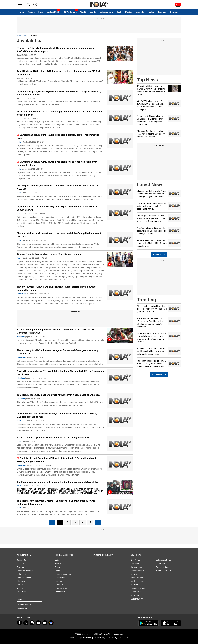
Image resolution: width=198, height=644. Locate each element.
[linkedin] (45, 623)
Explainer (175, 12)
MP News (134, 574)
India (41, 12)
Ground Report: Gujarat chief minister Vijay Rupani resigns (49, 254)
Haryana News (136, 567)
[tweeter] (26, 623)
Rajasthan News (162, 564)
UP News (134, 585)
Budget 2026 (53, 12)
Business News (61, 588)
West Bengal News (163, 571)
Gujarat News (136, 592)
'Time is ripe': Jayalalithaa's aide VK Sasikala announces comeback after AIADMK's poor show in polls (56, 50)
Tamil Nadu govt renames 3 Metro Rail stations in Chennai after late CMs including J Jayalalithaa (56, 502)
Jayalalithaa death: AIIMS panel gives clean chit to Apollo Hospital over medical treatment (57, 163)
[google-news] (51, 623)
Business (162, 12)
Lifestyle (140, 12)
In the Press (22, 574)
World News (60, 564)
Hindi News (21, 581)
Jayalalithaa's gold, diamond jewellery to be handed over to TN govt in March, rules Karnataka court (59, 93)
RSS (128, 638)
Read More (159, 375)
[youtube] (38, 623)
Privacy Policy (99, 638)
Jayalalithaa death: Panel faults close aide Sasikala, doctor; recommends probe (58, 137)
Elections (21, 337)
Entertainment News (63, 574)
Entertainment (107, 12)
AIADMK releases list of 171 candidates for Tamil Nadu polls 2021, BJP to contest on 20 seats (61, 373)
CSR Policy (113, 638)
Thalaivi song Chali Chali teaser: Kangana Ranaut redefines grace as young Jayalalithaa (58, 352)
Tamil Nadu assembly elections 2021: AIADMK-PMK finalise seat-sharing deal (59, 395)
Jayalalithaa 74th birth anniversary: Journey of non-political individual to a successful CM (57, 208)
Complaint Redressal (25, 571)
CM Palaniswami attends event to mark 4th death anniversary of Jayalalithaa (58, 482)
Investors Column (24, 578)
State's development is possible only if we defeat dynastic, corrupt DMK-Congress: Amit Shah (56, 331)
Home (22, 12)
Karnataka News (137, 599)
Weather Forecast (24, 605)
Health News (60, 592)
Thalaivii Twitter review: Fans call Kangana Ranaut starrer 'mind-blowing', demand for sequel (57, 288)
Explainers (59, 585)
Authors (20, 588)
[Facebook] (19, 623)
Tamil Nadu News (137, 581)
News (19, 36)
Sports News (60, 578)
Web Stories (22, 592)
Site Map (71, 638)
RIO (122, 638)
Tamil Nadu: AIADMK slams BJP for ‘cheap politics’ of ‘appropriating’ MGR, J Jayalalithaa (58, 73)
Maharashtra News (163, 560)
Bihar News (135, 560)
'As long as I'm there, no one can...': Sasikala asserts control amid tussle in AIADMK (57, 187)
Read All (159, 254)
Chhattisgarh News (138, 588)
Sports (93, 12)
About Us (21, 564)
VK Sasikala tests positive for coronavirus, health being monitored (53, 438)
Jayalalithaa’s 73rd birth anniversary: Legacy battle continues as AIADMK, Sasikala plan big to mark (57, 415)
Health (151, 12)
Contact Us (21, 560)
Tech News (59, 581)
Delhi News (135, 564)
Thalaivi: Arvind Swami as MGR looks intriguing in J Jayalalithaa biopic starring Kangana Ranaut (57, 460)
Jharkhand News (137, 571)
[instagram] (32, 623)
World (83, 12)
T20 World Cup (70, 12)
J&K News (135, 595)
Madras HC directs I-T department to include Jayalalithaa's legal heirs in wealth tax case (60, 235)
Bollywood (21, 294)
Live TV (20, 585)
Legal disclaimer (84, 638)
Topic (25, 36)
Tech (119, 12)
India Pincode (22, 608)
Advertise (21, 567)
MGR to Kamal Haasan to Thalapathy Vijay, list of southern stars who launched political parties (59, 113)
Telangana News (162, 567)
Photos (129, 12)
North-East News (137, 578)
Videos (31, 12)
